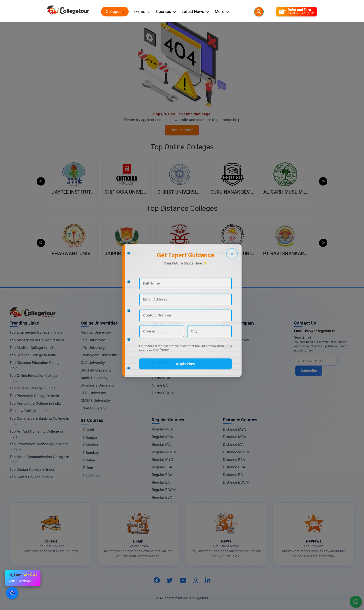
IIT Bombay (90, 452)
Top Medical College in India (33, 348)
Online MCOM (163, 355)
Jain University (93, 340)
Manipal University (96, 332)
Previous (41, 181)
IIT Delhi (87, 430)
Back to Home (182, 130)
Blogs (227, 348)
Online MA (160, 348)
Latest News (193, 11)
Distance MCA (235, 437)
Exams (139, 11)
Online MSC (161, 363)
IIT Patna (88, 460)
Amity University (94, 378)
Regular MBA (162, 429)
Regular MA (161, 444)
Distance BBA (234, 460)
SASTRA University (96, 370)
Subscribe (309, 371)
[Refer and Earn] (296, 12)
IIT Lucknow (91, 475)
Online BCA (161, 378)
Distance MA (233, 444)
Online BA (160, 385)
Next (323, 181)
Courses (164, 11)
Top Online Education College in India (35, 378)
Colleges (114, 11)
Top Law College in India (30, 411)
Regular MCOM (164, 452)
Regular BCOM (164, 490)
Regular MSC (162, 459)
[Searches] (259, 12)
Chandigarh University (99, 355)
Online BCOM (163, 393)
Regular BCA (162, 475)
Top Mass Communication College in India (39, 459)
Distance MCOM (236, 452)
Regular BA (161, 482)
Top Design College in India (32, 469)
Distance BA (233, 475)
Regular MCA (162, 437)
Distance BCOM (236, 482)
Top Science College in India (33, 355)
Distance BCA (234, 467)
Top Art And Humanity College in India (36, 434)
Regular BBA (162, 467)
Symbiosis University (98, 385)
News (228, 355)
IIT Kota (87, 468)
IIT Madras (89, 445)
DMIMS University (95, 401)
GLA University (93, 363)
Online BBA (161, 370)
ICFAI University (94, 408)
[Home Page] (68, 12)
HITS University (93, 393)
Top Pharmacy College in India (34, 396)
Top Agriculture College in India (35, 403)
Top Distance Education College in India (37, 365)
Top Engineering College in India (36, 332)
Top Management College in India (37, 340)
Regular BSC (162, 497)
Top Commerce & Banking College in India (39, 421)
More (220, 11)
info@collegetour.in (320, 331)
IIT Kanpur (89, 437)
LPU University (93, 348)
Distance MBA (235, 429)
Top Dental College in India (31, 477)
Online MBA (161, 332)
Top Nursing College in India (33, 388)
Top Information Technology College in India (39, 447)
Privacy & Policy (236, 340)
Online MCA (161, 340)
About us (230, 332)
